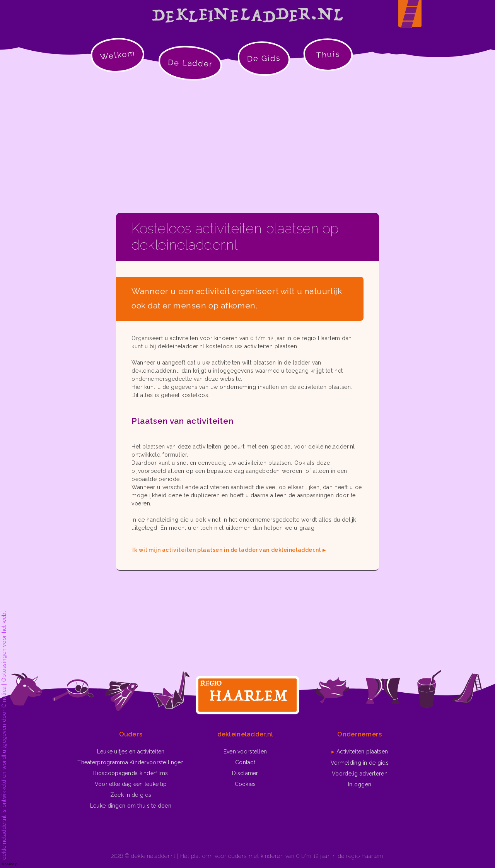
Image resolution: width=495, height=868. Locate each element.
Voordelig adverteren (360, 774)
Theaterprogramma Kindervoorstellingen (131, 762)
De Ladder (190, 63)
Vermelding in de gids (360, 763)
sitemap (9, 864)
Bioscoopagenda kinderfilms (131, 773)
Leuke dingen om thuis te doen (131, 806)
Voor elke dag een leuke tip (131, 784)
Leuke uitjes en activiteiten (131, 752)
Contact (245, 762)
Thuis (328, 55)
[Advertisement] (247, 147)
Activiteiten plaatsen (362, 752)
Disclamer (245, 773)
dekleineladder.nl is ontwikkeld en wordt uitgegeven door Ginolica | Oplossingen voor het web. (4, 735)
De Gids (264, 58)
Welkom (118, 55)
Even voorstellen (245, 752)
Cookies (245, 784)
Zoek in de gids (131, 795)
